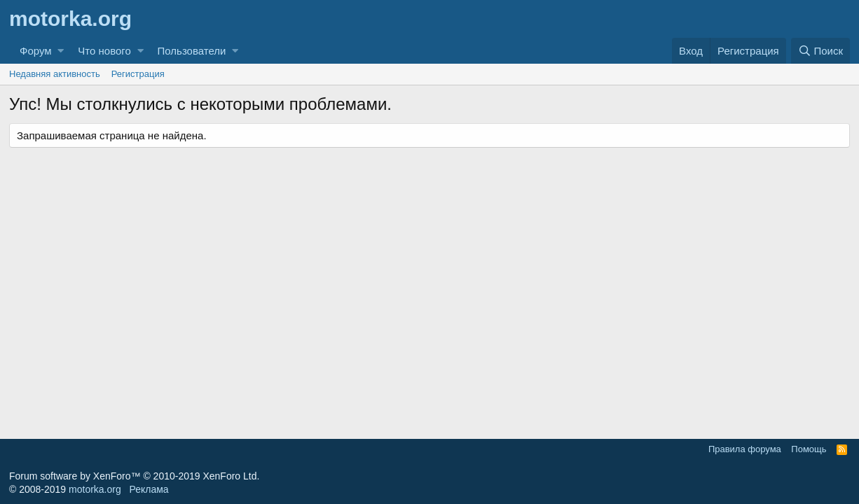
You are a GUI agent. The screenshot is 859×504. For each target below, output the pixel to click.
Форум (36, 51)
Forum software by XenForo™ (134, 476)
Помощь (809, 449)
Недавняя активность (55, 74)
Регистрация (138, 74)
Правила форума (745, 449)
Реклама (149, 489)
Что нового (104, 51)
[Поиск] (820, 51)
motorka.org (95, 489)
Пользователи (192, 51)
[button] (61, 51)
